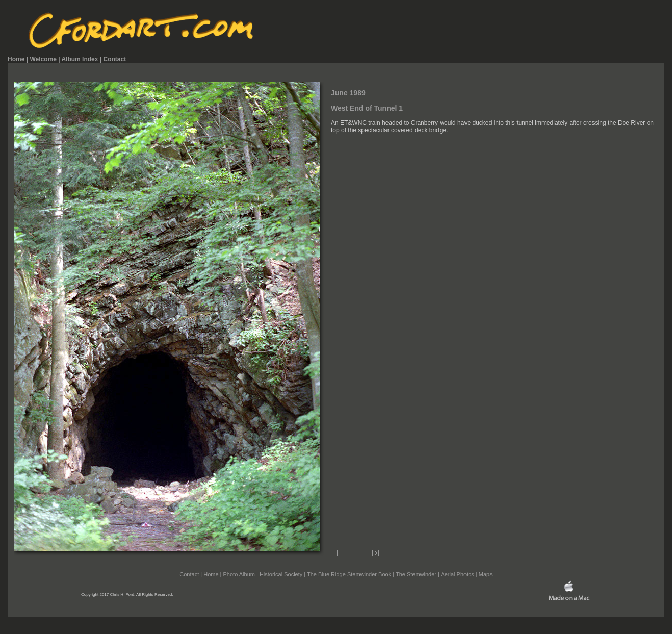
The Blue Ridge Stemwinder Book (349, 574)
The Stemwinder (416, 574)
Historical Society (281, 574)
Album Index (80, 59)
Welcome (43, 59)
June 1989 (348, 93)
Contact (114, 59)
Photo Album (239, 574)
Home (16, 59)
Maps (486, 574)
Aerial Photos (457, 574)
